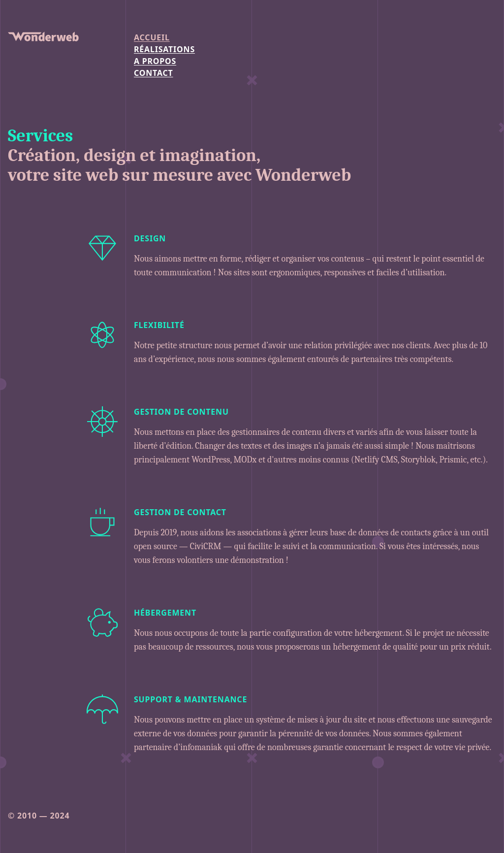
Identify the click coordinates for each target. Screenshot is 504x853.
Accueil (152, 37)
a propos (155, 61)
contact (154, 73)
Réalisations (164, 49)
